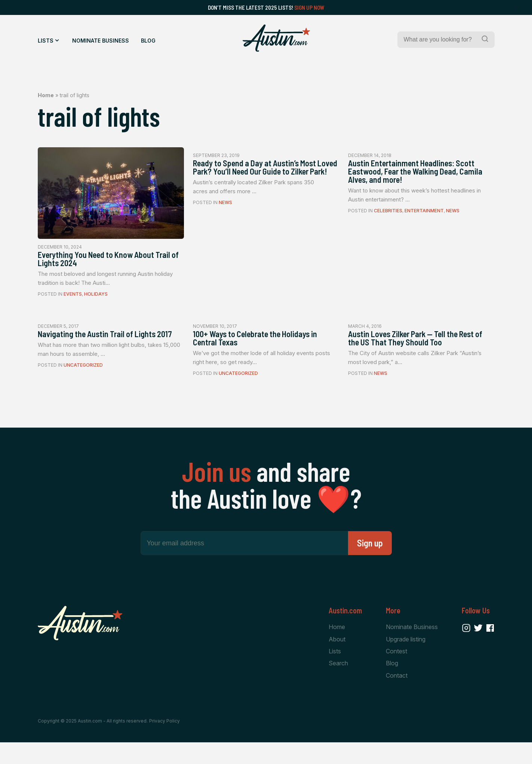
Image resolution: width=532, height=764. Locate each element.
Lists (46, 41)
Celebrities (388, 217)
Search (338, 684)
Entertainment (424, 217)
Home (46, 95)
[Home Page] (276, 38)
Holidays (96, 298)
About (337, 659)
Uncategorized (83, 382)
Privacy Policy (164, 743)
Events (73, 298)
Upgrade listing (406, 659)
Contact (397, 696)
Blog (148, 41)
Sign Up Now (309, 7)
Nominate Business (101, 41)
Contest (396, 671)
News (225, 217)
